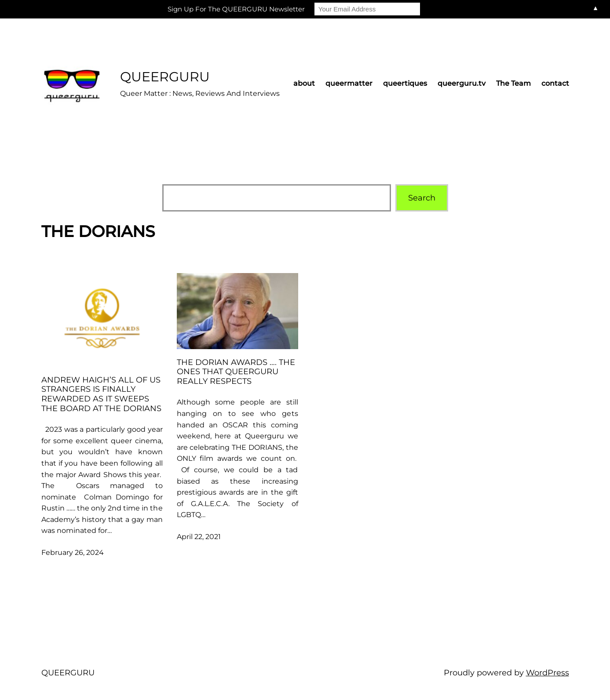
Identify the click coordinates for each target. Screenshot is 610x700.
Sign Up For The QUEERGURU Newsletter (236, 9)
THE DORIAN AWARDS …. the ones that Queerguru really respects (236, 372)
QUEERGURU (165, 77)
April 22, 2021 (199, 537)
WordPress (548, 673)
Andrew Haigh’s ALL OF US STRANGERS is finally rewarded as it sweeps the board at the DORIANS (101, 394)
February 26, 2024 (73, 552)
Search (422, 198)
